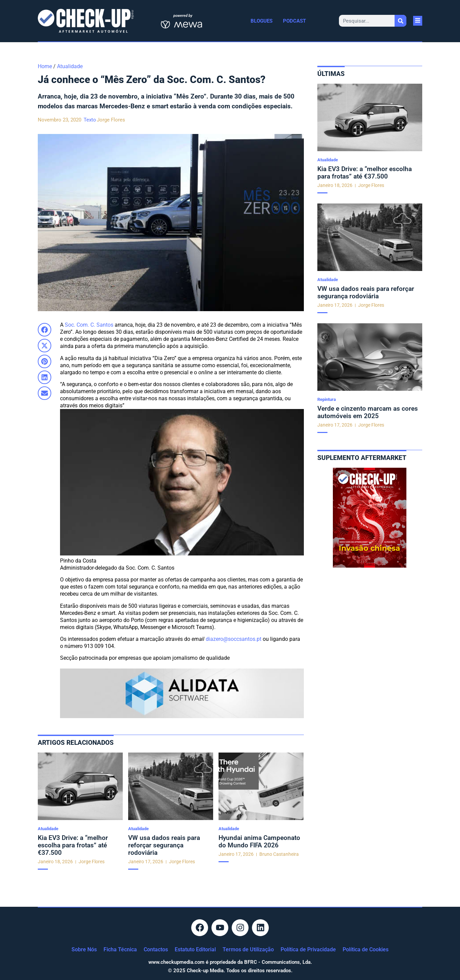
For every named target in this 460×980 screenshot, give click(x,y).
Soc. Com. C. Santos (89, 325)
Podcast (294, 21)
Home (45, 66)
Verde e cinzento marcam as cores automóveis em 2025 (368, 412)
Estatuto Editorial (195, 949)
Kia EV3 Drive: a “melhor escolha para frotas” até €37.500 (73, 845)
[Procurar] (400, 21)
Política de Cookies (366, 949)
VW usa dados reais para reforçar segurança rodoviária (164, 845)
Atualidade (70, 66)
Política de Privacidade (308, 949)
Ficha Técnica (120, 949)
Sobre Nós (84, 949)
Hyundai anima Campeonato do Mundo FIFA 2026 (259, 841)
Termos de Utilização (248, 949)
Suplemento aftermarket (362, 458)
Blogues (262, 21)
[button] (45, 330)
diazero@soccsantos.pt (234, 639)
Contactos (156, 949)
